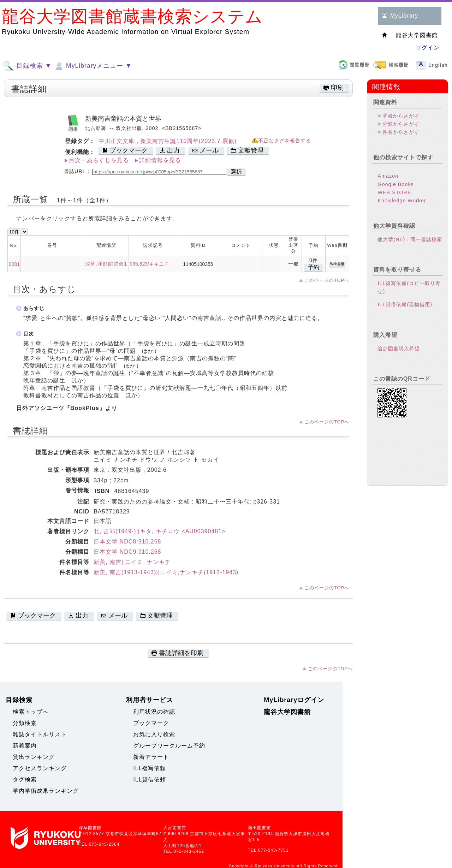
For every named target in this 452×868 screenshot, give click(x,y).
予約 (314, 267)
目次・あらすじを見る (99, 160)
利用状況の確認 (154, 712)
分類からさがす (401, 124)
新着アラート (151, 757)
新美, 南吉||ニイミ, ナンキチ (132, 562)
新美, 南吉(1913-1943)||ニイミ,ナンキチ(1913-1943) (166, 572)
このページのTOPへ (327, 280)
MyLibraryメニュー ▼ (93, 66)
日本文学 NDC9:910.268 (127, 552)
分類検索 (25, 723)
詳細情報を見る (160, 160)
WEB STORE (394, 192)
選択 (236, 172)
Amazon (388, 176)
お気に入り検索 (154, 734)
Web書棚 (337, 264)
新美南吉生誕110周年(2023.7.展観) (188, 141)
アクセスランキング (40, 768)
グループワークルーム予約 (169, 746)
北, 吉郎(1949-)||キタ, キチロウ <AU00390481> (159, 531)
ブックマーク (151, 723)
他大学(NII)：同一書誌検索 (410, 239)
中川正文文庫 (117, 141)
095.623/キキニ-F (149, 264)
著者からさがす (401, 116)
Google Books (395, 184)
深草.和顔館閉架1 (106, 264)
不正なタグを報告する (285, 141)
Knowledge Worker (402, 201)
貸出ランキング (34, 757)
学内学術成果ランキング (46, 791)
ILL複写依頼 (150, 768)
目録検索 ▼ (27, 66)
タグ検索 (25, 780)
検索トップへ (31, 712)
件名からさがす (401, 132)
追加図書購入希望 (399, 349)
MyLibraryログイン (294, 700)
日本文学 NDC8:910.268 (127, 542)
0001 (14, 264)
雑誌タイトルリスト (40, 734)
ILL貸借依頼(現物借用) (405, 304)
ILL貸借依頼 (150, 780)
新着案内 (25, 746)
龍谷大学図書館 (287, 712)
